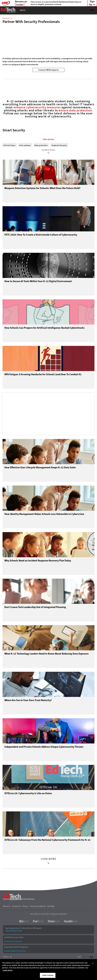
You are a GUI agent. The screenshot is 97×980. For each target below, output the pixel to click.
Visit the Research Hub (13, 932)
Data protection (41, 145)
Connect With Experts (48, 70)
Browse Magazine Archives (15, 952)
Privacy (25, 907)
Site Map (51, 907)
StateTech (54, 922)
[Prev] (5, 39)
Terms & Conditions (38, 907)
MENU (23, 10)
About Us (7, 907)
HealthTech (71, 922)
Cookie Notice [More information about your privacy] (8, 970)
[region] (48, 970)
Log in (92, 10)
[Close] (93, 963)
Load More (48, 863)
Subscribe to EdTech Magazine (16, 948)
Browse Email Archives (13, 942)
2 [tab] (50, 65)
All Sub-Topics (9, 145)
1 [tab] (46, 65)
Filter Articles (48, 139)
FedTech (38, 922)
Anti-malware (25, 145)
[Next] (92, 39)
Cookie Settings (48, 975)
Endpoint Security (59, 145)
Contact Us (16, 907)
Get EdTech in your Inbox (14, 939)
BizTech (24, 922)
